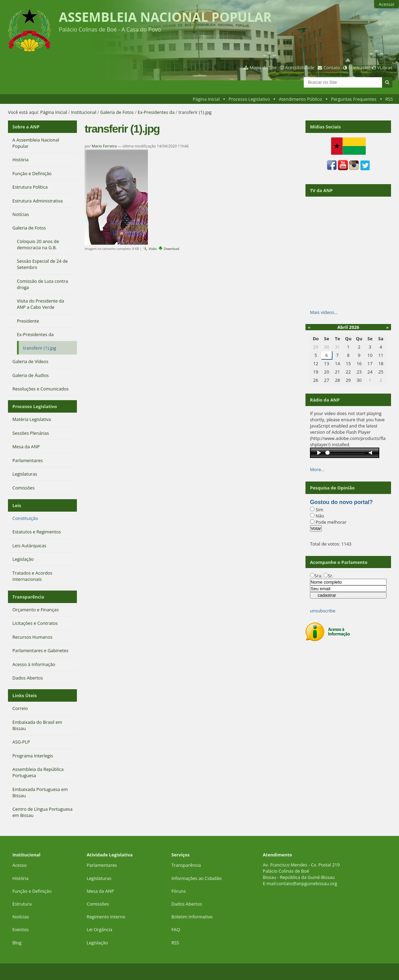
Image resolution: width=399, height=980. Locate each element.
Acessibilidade (300, 68)
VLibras (385, 68)
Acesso (20, 865)
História (21, 878)
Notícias (21, 917)
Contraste (358, 68)
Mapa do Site (263, 68)
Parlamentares (102, 865)
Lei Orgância (100, 929)
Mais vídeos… (324, 312)
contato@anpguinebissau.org (307, 883)
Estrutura (22, 904)
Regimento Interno (106, 917)
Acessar (387, 4)
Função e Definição (32, 891)
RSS (389, 99)
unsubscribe (323, 611)
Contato (332, 68)
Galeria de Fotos (117, 112)
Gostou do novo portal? (341, 502)
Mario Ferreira (104, 146)
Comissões (98, 904)
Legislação (98, 943)
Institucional (84, 112)
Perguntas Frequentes (353, 99)
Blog (17, 943)
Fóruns (179, 891)
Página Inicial (206, 99)
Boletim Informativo (192, 917)
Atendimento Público (300, 99)
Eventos (21, 929)
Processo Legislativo (249, 99)
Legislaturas (99, 878)
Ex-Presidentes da (156, 112)
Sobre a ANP (26, 127)
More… (317, 469)
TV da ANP (321, 190)
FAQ (176, 929)
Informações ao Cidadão (197, 878)
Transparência (28, 597)
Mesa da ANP (100, 891)
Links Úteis (25, 695)
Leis (17, 505)
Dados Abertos (187, 904)
